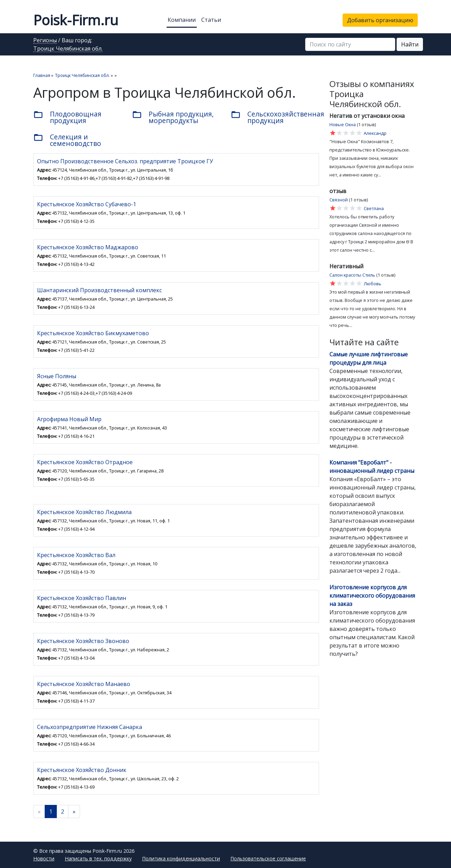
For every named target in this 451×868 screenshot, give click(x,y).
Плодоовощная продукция (67, 117)
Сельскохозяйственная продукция (275, 117)
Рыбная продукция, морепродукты (173, 117)
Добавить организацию (380, 20)
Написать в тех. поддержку (98, 858)
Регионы (45, 41)
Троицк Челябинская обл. (68, 49)
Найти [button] (410, 44)
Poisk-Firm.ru (76, 20)
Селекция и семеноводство (67, 140)
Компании (182, 20)
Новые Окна (343, 124)
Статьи (211, 20)
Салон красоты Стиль (352, 275)
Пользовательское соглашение (268, 858)
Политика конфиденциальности (181, 858)
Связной (339, 200)
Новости (44, 858)
